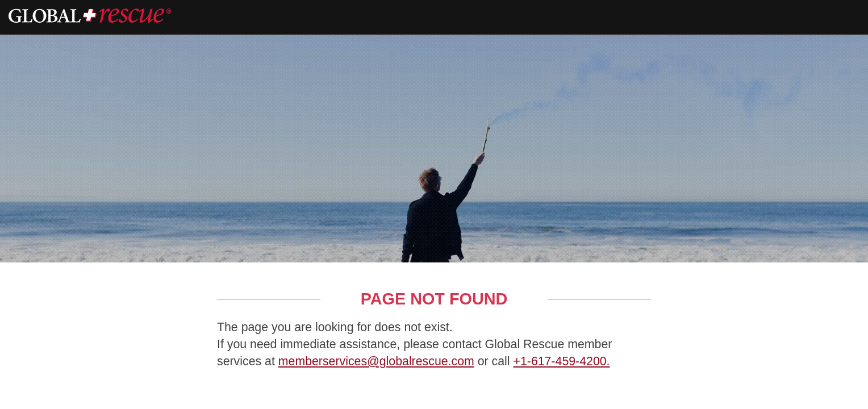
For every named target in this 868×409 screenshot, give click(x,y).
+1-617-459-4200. (561, 361)
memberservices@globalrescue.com (376, 361)
